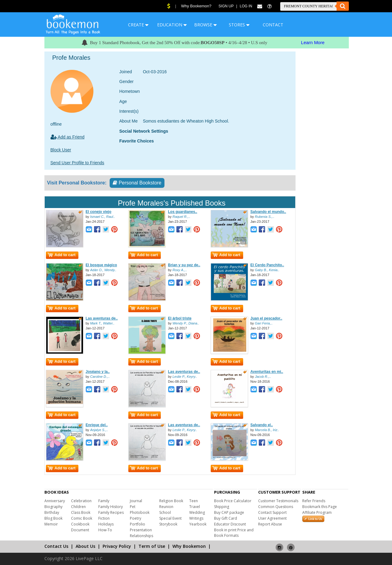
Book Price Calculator (233, 501)
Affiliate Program (317, 512)
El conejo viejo (99, 212)
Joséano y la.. (98, 372)
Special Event (170, 518)
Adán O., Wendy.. (103, 270)
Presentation (141, 530)
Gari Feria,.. (264, 323)
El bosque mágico (102, 265)
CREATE (138, 25)
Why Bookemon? (196, 6)
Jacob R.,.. (263, 377)
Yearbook (198, 524)
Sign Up (226, 6)
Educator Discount (230, 524)
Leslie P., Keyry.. (185, 377)
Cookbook (80, 524)
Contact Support (272, 512)
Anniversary (55, 501)
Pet (133, 507)
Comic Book (82, 518)
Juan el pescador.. (266, 318)
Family (104, 501)
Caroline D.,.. (100, 377)
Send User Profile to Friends (77, 163)
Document (80, 530)
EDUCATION (172, 25)
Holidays (106, 524)
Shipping (222, 507)
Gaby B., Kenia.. (267, 270)
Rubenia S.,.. (265, 217)
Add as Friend (68, 137)
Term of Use (152, 546)
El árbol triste (180, 318)
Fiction (104, 518)
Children (78, 507)
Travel (195, 507)
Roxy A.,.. (180, 270)
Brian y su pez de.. (184, 265)
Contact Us (56, 546)
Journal (136, 501)
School (165, 512)
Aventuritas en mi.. (267, 372)
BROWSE (205, 25)
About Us (85, 546)
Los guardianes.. (183, 212)
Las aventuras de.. (102, 318)
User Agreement (272, 518)
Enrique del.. (97, 425)
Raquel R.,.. (181, 217)
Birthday (52, 512)
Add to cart (62, 255)
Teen (194, 501)
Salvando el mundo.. (268, 212)
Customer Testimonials (278, 501)
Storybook (168, 524)
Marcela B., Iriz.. (267, 430)
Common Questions (276, 507)
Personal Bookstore (137, 183)
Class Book (81, 512)
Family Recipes (111, 512)
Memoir (51, 524)
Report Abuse (270, 524)
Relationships (141, 536)
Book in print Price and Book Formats (234, 533)
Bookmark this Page (320, 507)
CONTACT (273, 25)
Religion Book (171, 501)
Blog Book (53, 518)
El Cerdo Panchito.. (267, 265)
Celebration (81, 501)
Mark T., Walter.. (102, 323)
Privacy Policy (117, 546)
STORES (239, 25)
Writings (196, 518)
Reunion (166, 507)
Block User (61, 150)
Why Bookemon (189, 546)
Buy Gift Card (226, 518)
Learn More (313, 42)
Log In (246, 6)
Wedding (197, 512)
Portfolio (138, 524)
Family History (111, 507)
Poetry (136, 518)
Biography (53, 507)
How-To (105, 530)
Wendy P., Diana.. (186, 323)
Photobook (140, 512)
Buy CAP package (229, 512)
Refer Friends (314, 501)
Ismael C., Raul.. (102, 217)
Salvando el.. (262, 425)
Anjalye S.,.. (99, 430)
